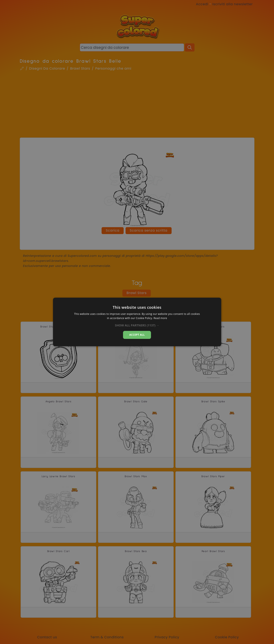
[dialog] (137, 322)
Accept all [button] (137, 335)
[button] (137, 325)
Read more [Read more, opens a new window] (160, 318)
